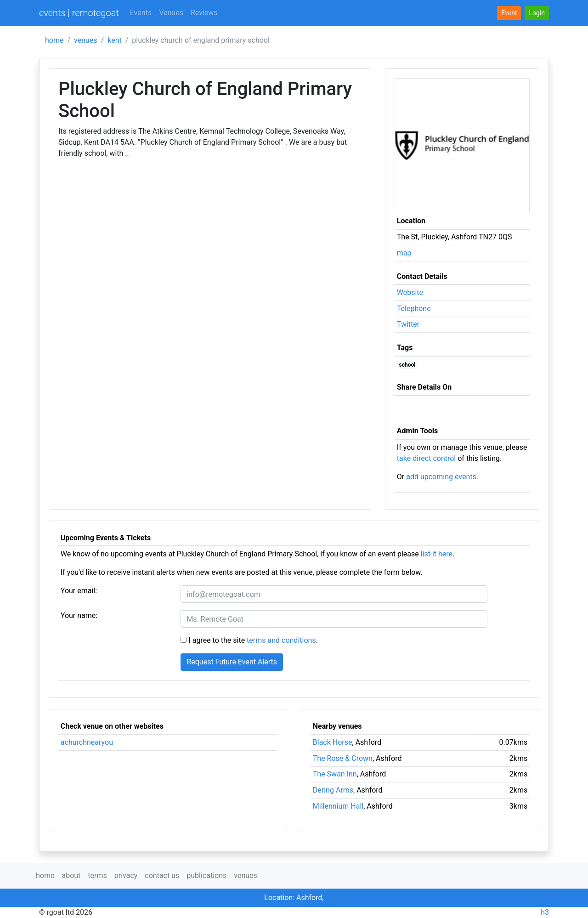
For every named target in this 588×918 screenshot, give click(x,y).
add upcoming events (441, 477)
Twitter (408, 324)
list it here (437, 554)
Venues (171, 13)
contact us (162, 875)
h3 (545, 912)
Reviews (204, 13)
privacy (126, 875)
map (404, 253)
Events (141, 13)
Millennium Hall (338, 806)
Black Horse (333, 742)
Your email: (79, 591)
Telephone (414, 309)
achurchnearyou (87, 742)
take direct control (426, 458)
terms (97, 875)
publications (206, 875)
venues (86, 40)
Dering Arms (333, 790)
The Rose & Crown (343, 758)
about (71, 875)
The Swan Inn (335, 774)
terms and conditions (281, 640)
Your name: (79, 615)
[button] (537, 13)
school (407, 365)
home (54, 40)
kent (115, 40)
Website (410, 292)
